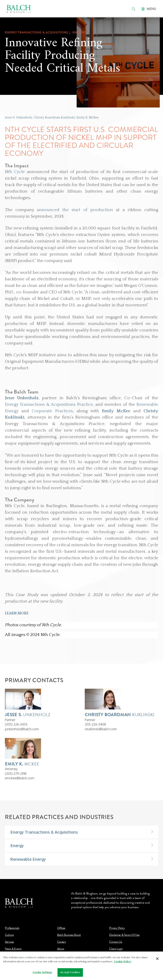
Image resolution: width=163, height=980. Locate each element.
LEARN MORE (17, 613)
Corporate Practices (52, 411)
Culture (9, 935)
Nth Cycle (15, 172)
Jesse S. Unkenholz (18, 117)
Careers (61, 942)
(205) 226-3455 (16, 724)
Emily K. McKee (87, 117)
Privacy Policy (117, 928)
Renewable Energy (28, 859)
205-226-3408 (95, 724)
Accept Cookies (70, 972)
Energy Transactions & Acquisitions (44, 832)
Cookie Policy (123, 961)
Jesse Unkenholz (22, 398)
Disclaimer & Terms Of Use (124, 935)
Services (9, 942)
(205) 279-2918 (16, 774)
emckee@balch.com (20, 778)
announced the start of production (75, 210)
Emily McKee (116, 411)
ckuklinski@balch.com (101, 729)
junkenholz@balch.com (22, 729)
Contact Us (116, 942)
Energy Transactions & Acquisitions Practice (49, 404)
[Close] (158, 959)
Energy (17, 846)
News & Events (13, 949)
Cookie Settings (42, 972)
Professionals (12, 928)
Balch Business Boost (69, 935)
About (61, 949)
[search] (134, 9)
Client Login (116, 949)
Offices (61, 928)
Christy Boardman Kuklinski (54, 117)
